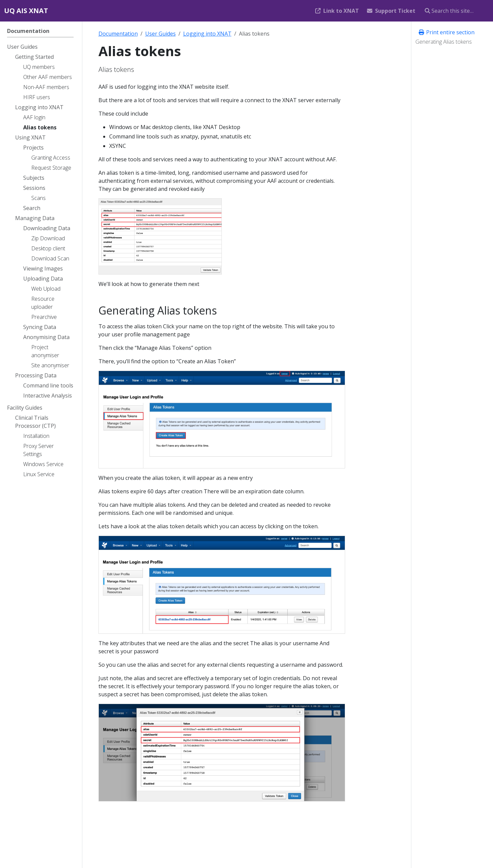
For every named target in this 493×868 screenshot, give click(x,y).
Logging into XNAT (207, 34)
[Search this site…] (455, 11)
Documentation (118, 34)
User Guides (160, 34)
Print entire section (446, 32)
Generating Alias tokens (444, 42)
